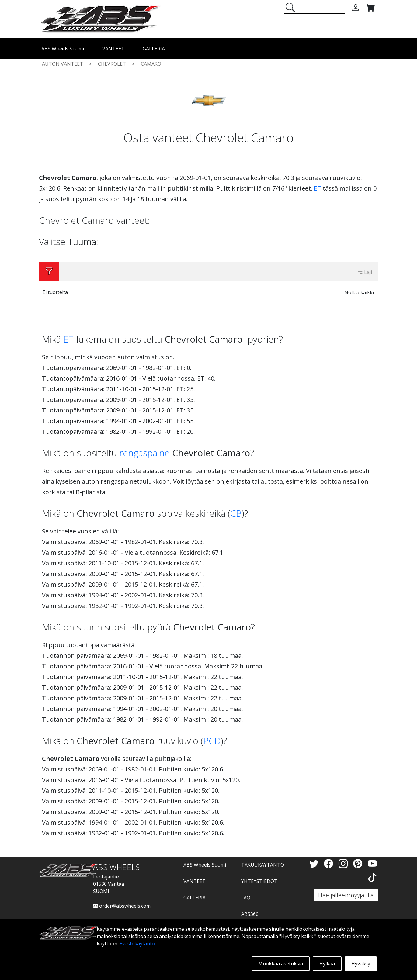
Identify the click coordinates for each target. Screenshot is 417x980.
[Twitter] (315, 863)
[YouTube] (372, 863)
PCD (212, 741)
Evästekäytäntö (137, 944)
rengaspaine (144, 453)
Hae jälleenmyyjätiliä (346, 895)
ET (318, 188)
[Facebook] (330, 863)
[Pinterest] (359, 863)
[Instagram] (344, 863)
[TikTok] (372, 877)
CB (236, 513)
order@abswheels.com (122, 906)
